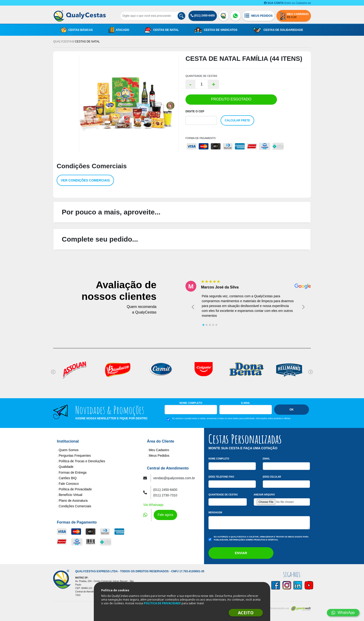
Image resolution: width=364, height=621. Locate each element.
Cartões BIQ (68, 478)
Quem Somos (69, 450)
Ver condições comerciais (85, 180)
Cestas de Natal (162, 30)
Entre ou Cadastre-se (287, 3)
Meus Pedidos (159, 456)
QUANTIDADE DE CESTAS (201, 76)
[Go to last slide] (193, 307)
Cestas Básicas (77, 30)
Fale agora (165, 515)
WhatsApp (343, 613)
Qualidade (66, 467)
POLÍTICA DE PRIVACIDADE (162, 603)
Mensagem (215, 513)
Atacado (119, 30)
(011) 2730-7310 (165, 495)
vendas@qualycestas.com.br (174, 478)
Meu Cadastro (159, 450)
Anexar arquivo (264, 495)
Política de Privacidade (75, 489)
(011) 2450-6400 (203, 16)
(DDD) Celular (272, 477)
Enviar (241, 553)
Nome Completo (191, 403)
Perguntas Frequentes (75, 456)
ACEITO (246, 613)
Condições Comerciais (75, 506)
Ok (292, 410)
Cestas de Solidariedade (278, 30)
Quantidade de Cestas (223, 495)
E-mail (246, 403)
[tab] (203, 325)
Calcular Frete (237, 120)
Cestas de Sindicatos (216, 30)
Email (266, 459)
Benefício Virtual (71, 495)
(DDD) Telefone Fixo (221, 477)
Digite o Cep (195, 111)
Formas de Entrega (73, 472)
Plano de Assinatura (73, 501)
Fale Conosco (69, 484)
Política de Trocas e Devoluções (82, 461)
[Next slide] (303, 307)
